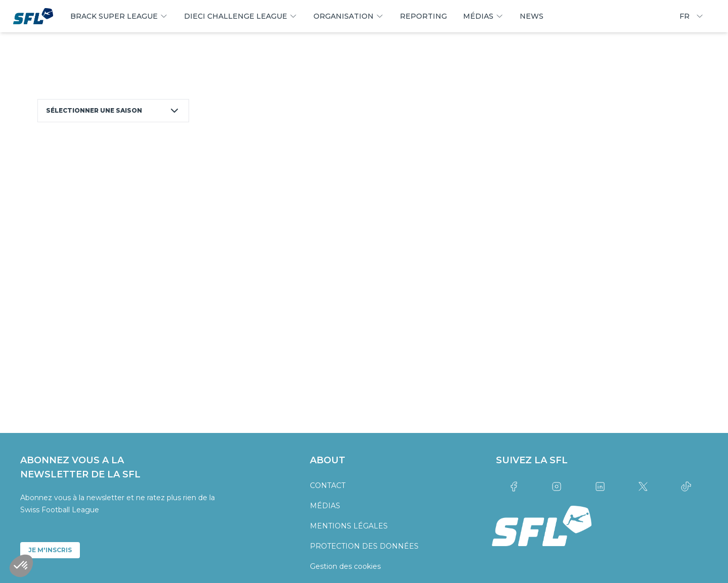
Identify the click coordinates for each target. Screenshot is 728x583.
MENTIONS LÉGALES (349, 526)
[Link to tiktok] (686, 487)
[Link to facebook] (513, 487)
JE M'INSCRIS (50, 550)
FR (692, 16)
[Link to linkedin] (600, 487)
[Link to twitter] (643, 487)
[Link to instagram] (557, 487)
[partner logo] (135, 352)
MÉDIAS (325, 506)
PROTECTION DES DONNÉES (364, 546)
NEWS (532, 16)
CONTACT (328, 485)
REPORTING (423, 16)
